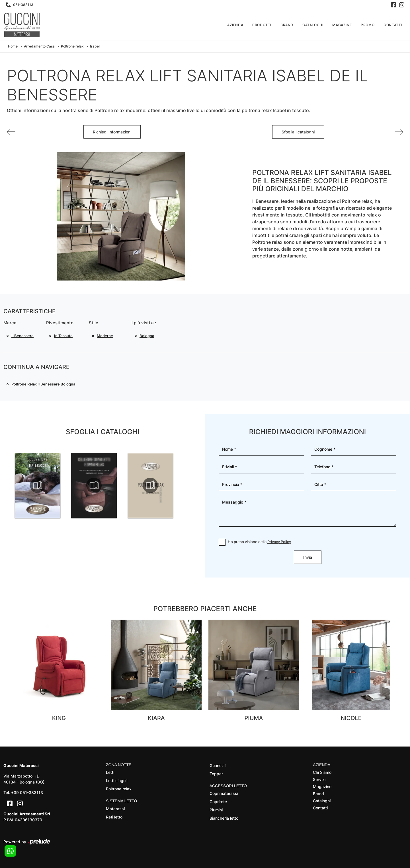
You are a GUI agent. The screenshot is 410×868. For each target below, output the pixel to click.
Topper (216, 774)
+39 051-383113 (27, 792)
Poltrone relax (72, 46)
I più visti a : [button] (144, 323)
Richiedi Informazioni (112, 132)
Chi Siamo (322, 772)
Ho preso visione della (259, 542)
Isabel (95, 46)
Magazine (342, 25)
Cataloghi (313, 25)
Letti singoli (117, 781)
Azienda (235, 25)
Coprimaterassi (224, 793)
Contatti (393, 25)
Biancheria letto (224, 818)
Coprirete (218, 802)
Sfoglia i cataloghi (298, 132)
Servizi (319, 779)
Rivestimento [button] (60, 323)
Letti (110, 772)
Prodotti (262, 25)
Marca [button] (10, 323)
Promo (368, 25)
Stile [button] (94, 323)
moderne (105, 336)
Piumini (216, 810)
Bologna (147, 336)
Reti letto (114, 817)
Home (13, 46)
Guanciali (218, 765)
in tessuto (63, 336)
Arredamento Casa (39, 46)
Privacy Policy (279, 542)
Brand (287, 25)
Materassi (115, 809)
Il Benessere (22, 336)
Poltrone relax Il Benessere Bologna (43, 384)
